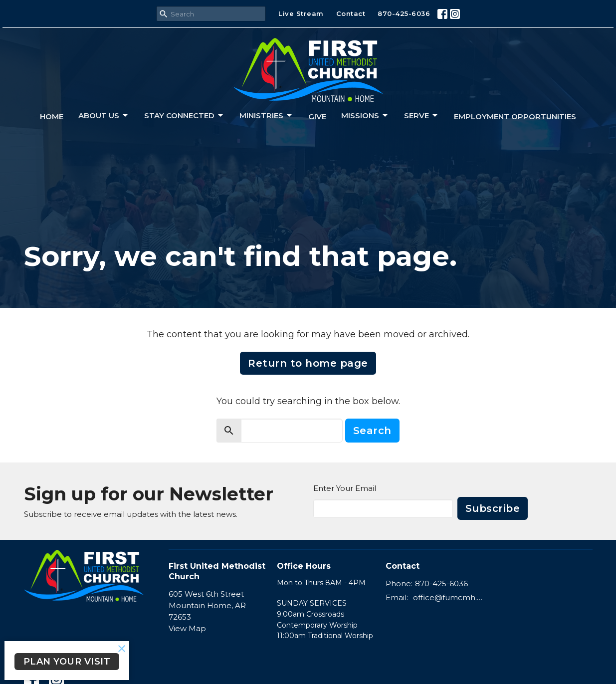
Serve (421, 116)
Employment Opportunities (515, 116)
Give (317, 116)
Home (52, 116)
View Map (187, 628)
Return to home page (308, 363)
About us (104, 116)
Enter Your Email (345, 488)
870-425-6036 (404, 13)
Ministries (266, 116)
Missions (365, 116)
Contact (351, 13)
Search (372, 431)
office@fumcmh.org (449, 597)
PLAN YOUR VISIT (67, 662)
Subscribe (493, 508)
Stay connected (184, 116)
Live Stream (301, 13)
